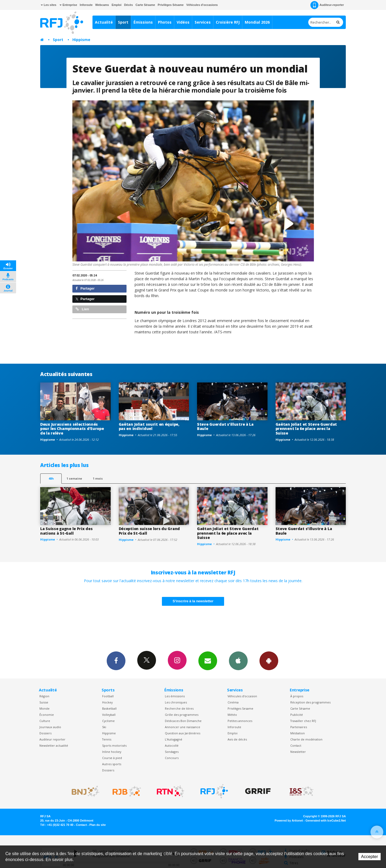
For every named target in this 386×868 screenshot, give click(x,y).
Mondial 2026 (257, 22)
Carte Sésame (145, 5)
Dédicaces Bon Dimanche (183, 721)
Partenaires (299, 727)
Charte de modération (306, 739)
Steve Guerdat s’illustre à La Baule (225, 426)
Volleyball (109, 715)
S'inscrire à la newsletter (193, 601)
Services (203, 22)
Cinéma (233, 702)
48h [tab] (51, 478)
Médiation (298, 733)
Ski (104, 727)
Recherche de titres (179, 708)
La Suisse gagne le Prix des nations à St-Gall (66, 531)
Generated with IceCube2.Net (326, 820)
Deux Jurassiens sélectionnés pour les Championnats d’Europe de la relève (72, 429)
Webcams (102, 5)
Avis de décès (237, 739)
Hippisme (81, 40)
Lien (82, 309)
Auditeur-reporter (327, 5)
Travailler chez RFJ (303, 721)
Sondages (172, 752)
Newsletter (298, 752)
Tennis (107, 739)
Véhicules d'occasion (242, 696)
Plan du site (97, 825)
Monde (44, 708)
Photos (165, 22)
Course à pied (112, 758)
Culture (45, 721)
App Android (269, 661)
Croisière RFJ (228, 22)
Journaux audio (50, 727)
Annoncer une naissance (183, 727)
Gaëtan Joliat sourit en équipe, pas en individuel (149, 426)
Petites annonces (240, 721)
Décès (128, 5)
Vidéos (183, 22)
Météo (232, 715)
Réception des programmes (310, 702)
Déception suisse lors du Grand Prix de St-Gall (149, 531)
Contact (296, 745)
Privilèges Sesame (240, 708)
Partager (85, 288)
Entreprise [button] (68, 5)
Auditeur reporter (52, 739)
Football (108, 696)
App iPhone (238, 661)
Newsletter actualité (54, 745)
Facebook (116, 661)
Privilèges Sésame (171, 5)
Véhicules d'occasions (202, 5)
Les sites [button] (49, 5)
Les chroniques (176, 702)
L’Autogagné (174, 739)
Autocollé (172, 745)
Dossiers (45, 733)
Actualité (104, 22)
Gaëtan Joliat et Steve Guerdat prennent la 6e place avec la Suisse (306, 429)
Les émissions (175, 696)
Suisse (44, 702)
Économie (47, 715)
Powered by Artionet (289, 820)
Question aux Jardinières (183, 733)
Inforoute (86, 5)
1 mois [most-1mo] (98, 478)
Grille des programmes (182, 715)
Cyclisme (108, 721)
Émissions (143, 22)
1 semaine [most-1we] (74, 478)
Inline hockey (112, 752)
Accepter (370, 857)
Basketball (109, 708)
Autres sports (112, 764)
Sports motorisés (114, 745)
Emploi (116, 5)
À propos (297, 696)
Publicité (297, 715)
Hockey (107, 702)
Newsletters (208, 661)
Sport (123, 22)
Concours (172, 758)
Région (44, 696)
